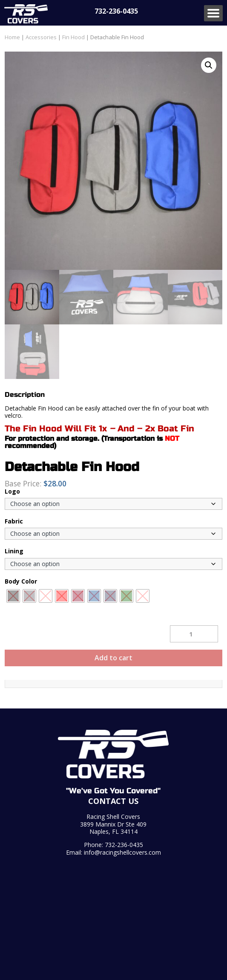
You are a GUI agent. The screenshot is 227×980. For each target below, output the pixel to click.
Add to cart (113, 658)
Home (12, 37)
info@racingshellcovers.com (122, 852)
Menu (213, 13)
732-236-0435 (116, 11)
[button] (209, 65)
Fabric (14, 521)
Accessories (41, 37)
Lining (14, 551)
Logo (12, 491)
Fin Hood (73, 37)
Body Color (21, 581)
